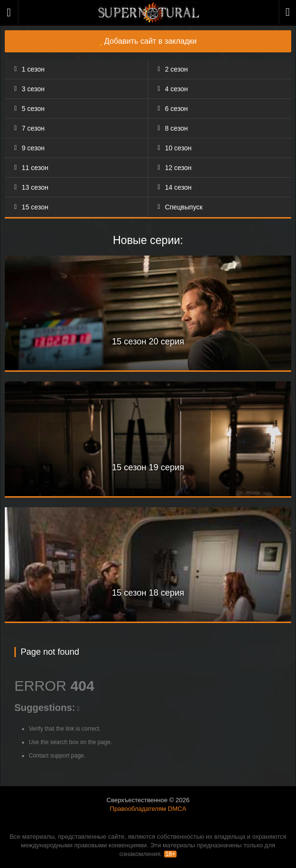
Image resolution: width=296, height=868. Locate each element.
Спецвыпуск (184, 207)
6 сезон (177, 109)
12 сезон (178, 168)
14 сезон (178, 187)
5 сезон (33, 109)
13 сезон (35, 187)
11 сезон (35, 168)
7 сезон (33, 128)
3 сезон (33, 89)
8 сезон (177, 128)
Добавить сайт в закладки (148, 41)
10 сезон (178, 148)
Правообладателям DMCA (148, 809)
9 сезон (33, 148)
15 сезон (35, 207)
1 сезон (33, 69)
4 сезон (177, 89)
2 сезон (177, 69)
